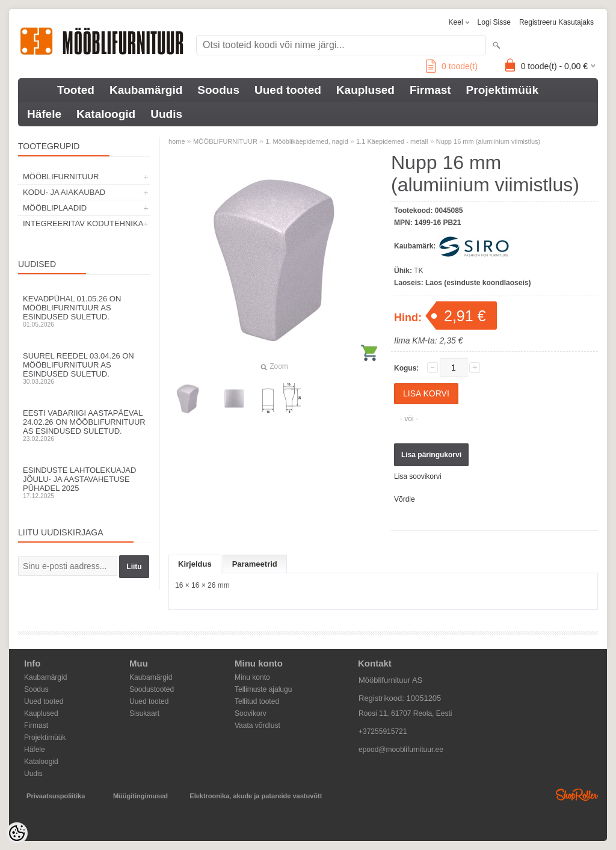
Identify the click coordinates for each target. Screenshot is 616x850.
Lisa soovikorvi (418, 476)
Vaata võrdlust (257, 725)
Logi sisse (494, 22)
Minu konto (252, 677)
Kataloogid (106, 114)
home (177, 141)
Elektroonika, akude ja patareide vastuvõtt (256, 796)
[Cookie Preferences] (17, 833)
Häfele (44, 114)
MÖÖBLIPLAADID (55, 208)
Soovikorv (251, 713)
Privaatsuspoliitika (56, 796)
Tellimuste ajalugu (263, 689)
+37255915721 (383, 731)
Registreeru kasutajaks (556, 22)
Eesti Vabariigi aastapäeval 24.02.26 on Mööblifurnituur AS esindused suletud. (84, 425)
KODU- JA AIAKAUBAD (64, 192)
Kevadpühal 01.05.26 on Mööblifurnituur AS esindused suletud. (84, 311)
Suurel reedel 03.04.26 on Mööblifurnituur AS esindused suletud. (84, 368)
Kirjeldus (195, 564)
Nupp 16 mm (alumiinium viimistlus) (488, 141)
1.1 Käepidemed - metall (392, 141)
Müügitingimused (140, 796)
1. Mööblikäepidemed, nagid (307, 141)
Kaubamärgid (146, 90)
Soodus (218, 90)
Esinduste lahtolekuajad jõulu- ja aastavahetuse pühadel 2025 (84, 482)
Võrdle (405, 499)
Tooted (76, 90)
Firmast (430, 90)
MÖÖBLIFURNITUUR (61, 177)
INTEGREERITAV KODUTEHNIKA (83, 223)
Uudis (166, 114)
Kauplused (365, 90)
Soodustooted (152, 689)
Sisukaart (144, 713)
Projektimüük (502, 90)
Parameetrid (255, 564)
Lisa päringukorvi (431, 455)
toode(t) (452, 66)
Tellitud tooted (257, 701)
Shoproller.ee (577, 795)
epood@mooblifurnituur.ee (401, 750)
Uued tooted (288, 90)
